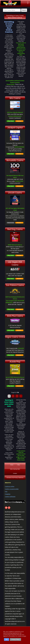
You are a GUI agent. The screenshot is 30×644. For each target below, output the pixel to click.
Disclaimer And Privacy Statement (15, 478)
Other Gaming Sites (15, 469)
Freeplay (8, 494)
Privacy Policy (15, 639)
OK (7, 639)
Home (12, 465)
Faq (6, 492)
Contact (15, 473)
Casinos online (10, 486)
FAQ (18, 465)
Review (19, 121)
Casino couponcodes (12, 489)
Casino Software (10, 497)
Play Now (11, 121)
